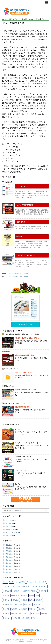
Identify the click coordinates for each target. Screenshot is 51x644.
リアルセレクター (22, 186)
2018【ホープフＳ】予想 (18, 277)
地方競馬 (6, 595)
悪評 (37, 595)
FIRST (5, 582)
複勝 (33, 614)
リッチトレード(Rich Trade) (26, 255)
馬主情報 (26, 618)
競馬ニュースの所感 (12, 532)
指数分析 (39, 600)
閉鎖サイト (7, 618)
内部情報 (34, 591)
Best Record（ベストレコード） (15, 403)
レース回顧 (9, 523)
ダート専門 (42, 582)
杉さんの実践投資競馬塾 (24, 205)
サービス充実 (20, 582)
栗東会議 (9, 545)
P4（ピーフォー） (21, 470)
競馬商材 (42, 609)
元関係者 (26, 591)
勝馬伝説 (7, 352)
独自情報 (14, 609)
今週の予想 (9, 526)
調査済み (44, 614)
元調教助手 (17, 591)
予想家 (35, 586)
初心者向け (43, 591)
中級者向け (26, 586)
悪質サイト (7, 600)
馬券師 (33, 618)
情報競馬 (16, 600)
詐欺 (38, 614)
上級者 (18, 586)
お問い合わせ (26, 324)
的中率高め (23, 609)
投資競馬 (24, 600)
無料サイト (28, 604)
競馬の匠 (19, 237)
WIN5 (12, 582)
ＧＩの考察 (9, 520)
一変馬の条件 (20, 222)
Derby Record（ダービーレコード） (27, 443)
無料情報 (37, 604)
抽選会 (31, 600)
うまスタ (18, 484)
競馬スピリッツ (9, 386)
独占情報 (6, 609)
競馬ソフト (33, 609)
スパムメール (32, 582)
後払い (31, 595)
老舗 (21, 614)
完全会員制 (15, 595)
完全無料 (24, 595)
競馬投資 (6, 614)
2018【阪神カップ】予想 (18, 274)
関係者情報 (17, 618)
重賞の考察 (9, 536)
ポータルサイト (8, 586)
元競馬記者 (7, 591)
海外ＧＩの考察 (11, 529)
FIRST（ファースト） (11, 369)
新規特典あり (8, 604)
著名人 (27, 614)
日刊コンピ (18, 604)
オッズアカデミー (21, 429)
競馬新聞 (14, 614)
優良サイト (43, 586)
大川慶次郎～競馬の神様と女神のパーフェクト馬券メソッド (24, 334)
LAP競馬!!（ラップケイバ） (24, 457)
